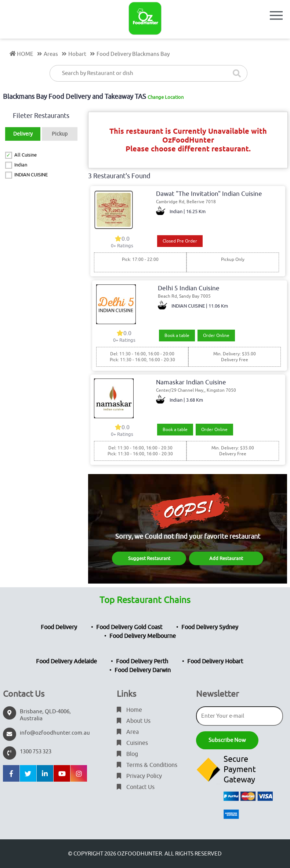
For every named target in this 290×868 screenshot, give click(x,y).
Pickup (60, 134)
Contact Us (136, 787)
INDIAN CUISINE (31, 175)
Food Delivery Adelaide (66, 661)
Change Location (166, 97)
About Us (134, 721)
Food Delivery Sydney (210, 627)
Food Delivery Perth (142, 661)
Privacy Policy (139, 776)
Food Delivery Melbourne (143, 636)
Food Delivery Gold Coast (129, 627)
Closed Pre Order (180, 241)
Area (128, 732)
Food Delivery (59, 627)
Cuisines (132, 743)
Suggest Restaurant (149, 558)
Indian (21, 165)
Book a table (177, 336)
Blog (127, 754)
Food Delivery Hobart (215, 661)
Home (129, 710)
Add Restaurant (226, 558)
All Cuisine (26, 155)
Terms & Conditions (147, 765)
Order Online (216, 336)
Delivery (23, 134)
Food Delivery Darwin (143, 670)
